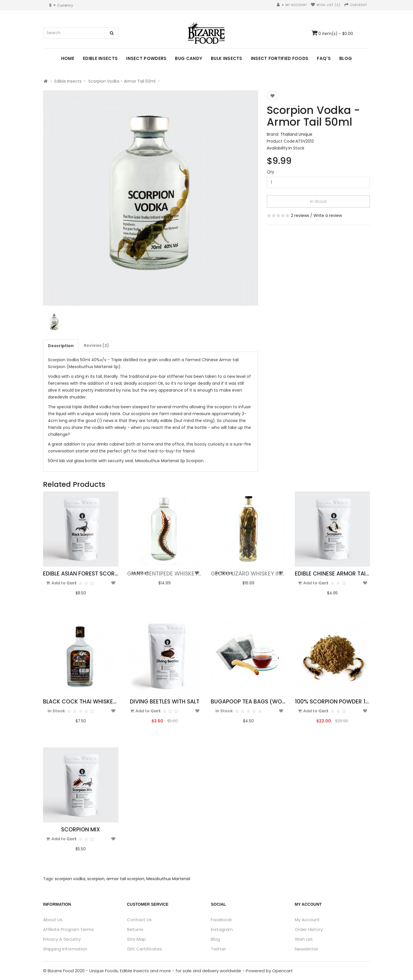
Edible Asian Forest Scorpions (87, 574)
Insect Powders (146, 58)
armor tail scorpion (125, 879)
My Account (307, 920)
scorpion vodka (70, 879)
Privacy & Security (62, 939)
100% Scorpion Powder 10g (334, 702)
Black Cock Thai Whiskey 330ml (89, 702)
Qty (270, 172)
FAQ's (324, 58)
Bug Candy (189, 58)
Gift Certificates (145, 949)
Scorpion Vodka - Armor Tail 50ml (122, 81)
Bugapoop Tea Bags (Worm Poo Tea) (264, 702)
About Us (53, 920)
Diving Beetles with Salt (165, 702)
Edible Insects (100, 58)
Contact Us (139, 920)
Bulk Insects (227, 58)
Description (61, 346)
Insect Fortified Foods (280, 58)
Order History (309, 929)
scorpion (96, 879)
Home (68, 58)
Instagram (222, 929)
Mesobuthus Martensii (168, 879)
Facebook (221, 920)
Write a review (328, 215)
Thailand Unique (296, 134)
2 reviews (300, 215)
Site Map (136, 939)
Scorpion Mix (81, 830)
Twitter (218, 949)
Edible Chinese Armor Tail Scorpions (348, 574)
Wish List (304, 939)
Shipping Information (65, 949)
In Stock (318, 201)
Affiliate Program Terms (68, 929)
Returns (135, 929)
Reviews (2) (96, 345)
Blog (346, 58)
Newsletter (307, 949)
